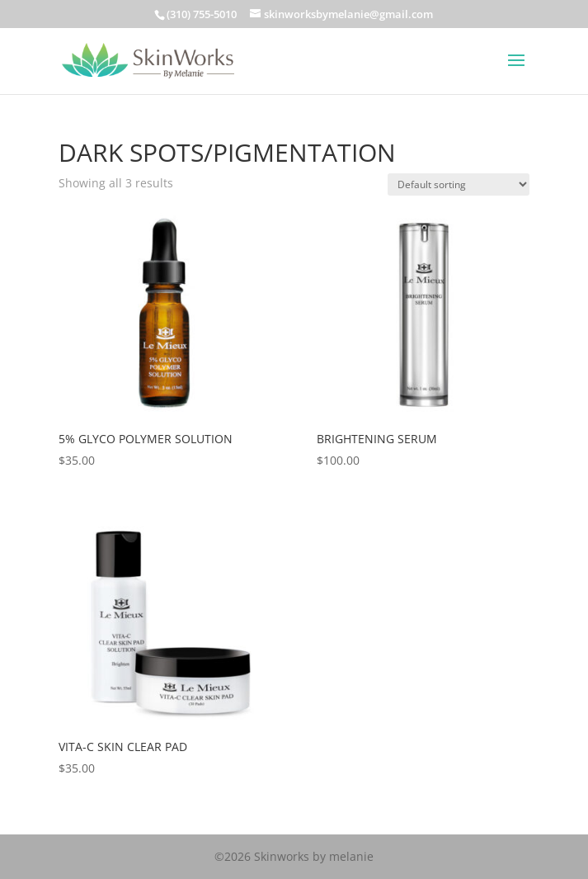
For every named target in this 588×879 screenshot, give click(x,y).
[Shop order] (459, 184)
